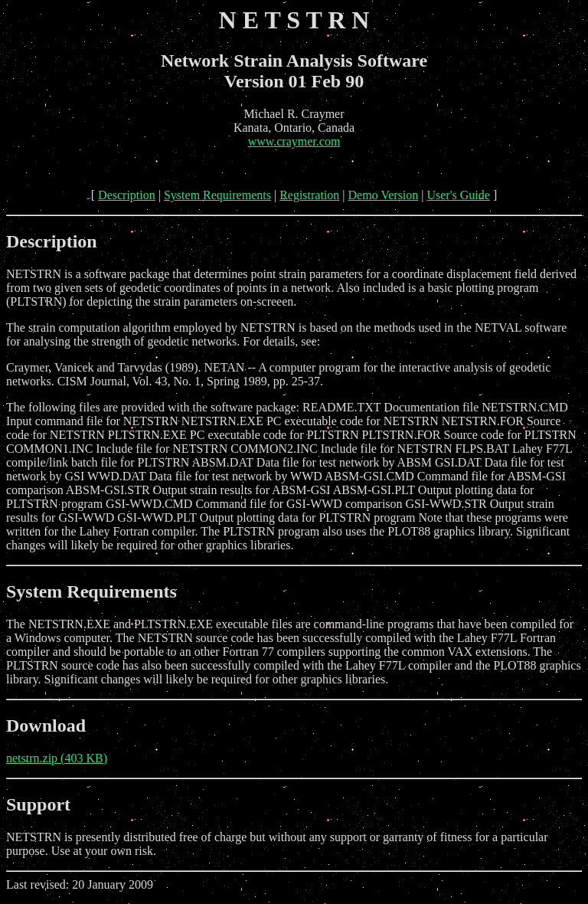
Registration (309, 195)
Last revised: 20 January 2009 (294, 861)
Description (127, 195)
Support (38, 804)
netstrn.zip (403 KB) (57, 758)
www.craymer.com (294, 141)
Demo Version (384, 195)
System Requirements (217, 195)
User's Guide (458, 195)
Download (46, 725)
